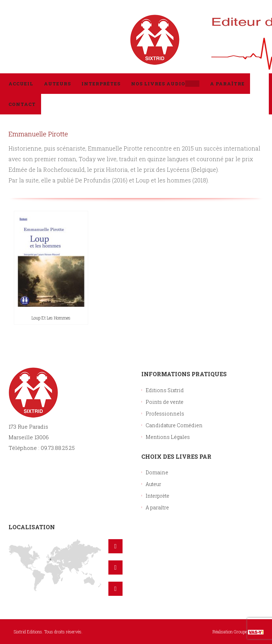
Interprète (157, 496)
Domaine (157, 472)
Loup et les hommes (51, 318)
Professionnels (165, 414)
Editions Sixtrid (165, 390)
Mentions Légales (168, 437)
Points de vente (165, 402)
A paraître (157, 507)
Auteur (153, 484)
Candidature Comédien (174, 425)
